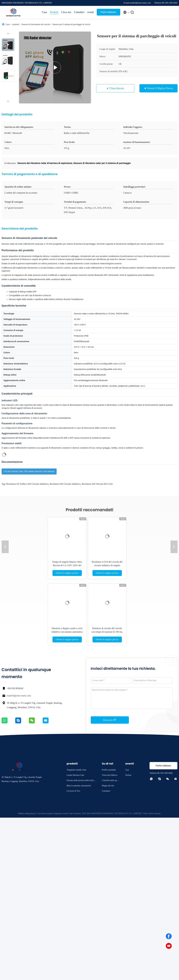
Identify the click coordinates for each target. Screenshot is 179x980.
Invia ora (110, 720)
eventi (91, 12)
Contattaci (106, 791)
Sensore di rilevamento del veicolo (36, 24)
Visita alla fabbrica (110, 775)
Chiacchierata (117, 88)
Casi (127, 770)
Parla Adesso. (109, 12)
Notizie (128, 775)
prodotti (16, 24)
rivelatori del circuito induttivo (65, 484)
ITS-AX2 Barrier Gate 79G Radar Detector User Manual (29, 471)
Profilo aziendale (109, 770)
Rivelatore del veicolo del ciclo (97, 484)
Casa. (8, 24)
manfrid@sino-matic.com (19, 696)
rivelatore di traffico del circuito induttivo (27, 484)
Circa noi (66, 12)
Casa (44, 12)
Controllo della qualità (111, 781)
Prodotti (54, 12)
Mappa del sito (108, 786)
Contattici (79, 12)
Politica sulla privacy (27, 813)
